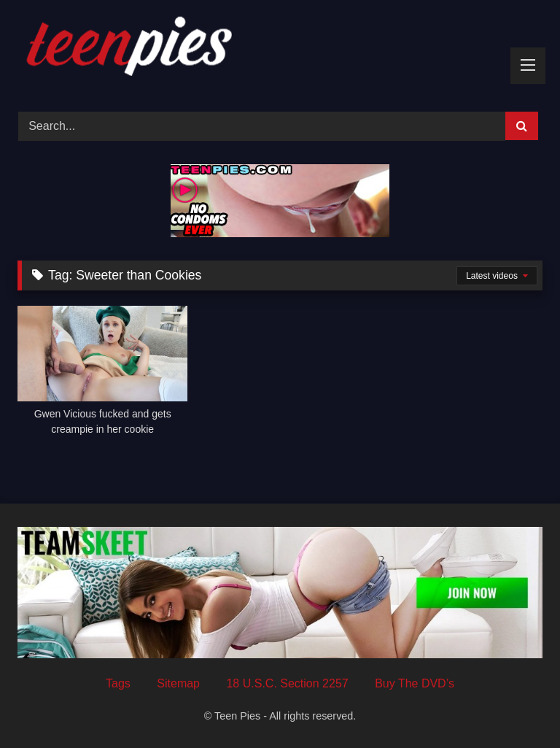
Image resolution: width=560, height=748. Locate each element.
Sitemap (178, 683)
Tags (118, 683)
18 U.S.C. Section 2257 (287, 683)
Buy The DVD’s (415, 683)
